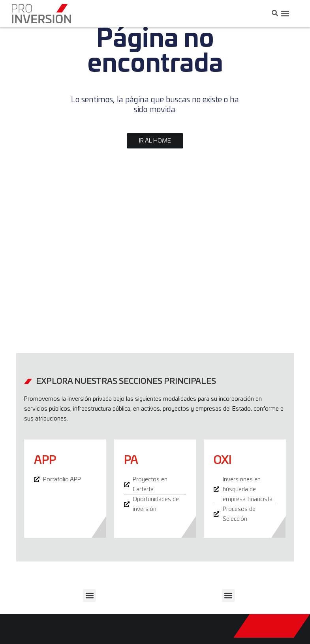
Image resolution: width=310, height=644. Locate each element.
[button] (285, 14)
